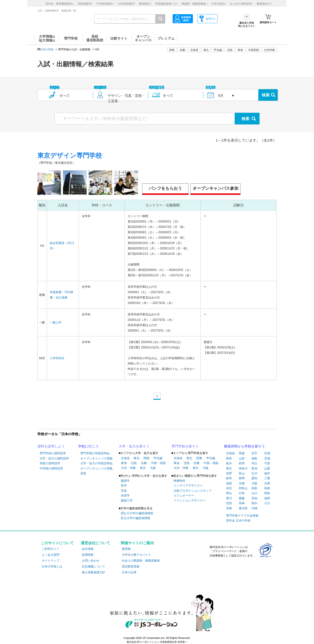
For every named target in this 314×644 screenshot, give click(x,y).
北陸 (134, 463)
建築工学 (127, 500)
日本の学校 (47, 49)
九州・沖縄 (128, 468)
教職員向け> (264, 4)
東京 (143, 468)
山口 (254, 493)
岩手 (254, 453)
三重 (267, 478)
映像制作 (179, 481)
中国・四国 (158, 463)
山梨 (267, 468)
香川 (229, 498)
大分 (267, 503)
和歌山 (243, 488)
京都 (242, 483)
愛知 (254, 478)
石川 (254, 473)
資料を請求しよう (51, 446)
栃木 (229, 463)
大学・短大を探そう (134, 446)
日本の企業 (129, 572)
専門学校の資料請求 (53, 453)
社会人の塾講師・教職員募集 (141, 561)
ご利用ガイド (51, 549)
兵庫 (267, 483)
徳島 (267, 493)
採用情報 (88, 555)
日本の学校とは (52, 566)
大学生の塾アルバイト (136, 555)
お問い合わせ (91, 561)
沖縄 (254, 508)
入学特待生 (57, 358)
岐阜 (229, 478)
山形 (242, 458)
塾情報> (145, 4)
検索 (266, 95)
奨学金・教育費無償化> (60, 4)
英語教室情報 (131, 566)
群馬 (242, 463)
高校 (83, 473)
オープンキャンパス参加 (215, 188)
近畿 (144, 463)
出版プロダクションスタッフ (193, 491)
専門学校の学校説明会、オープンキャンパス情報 (96, 456)
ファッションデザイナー (190, 500)
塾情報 (126, 549)
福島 (254, 458)
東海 (124, 463)
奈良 (229, 488)
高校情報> (85, 4)
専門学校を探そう (185, 446)
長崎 (242, 503)
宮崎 (229, 508)
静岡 (242, 478)
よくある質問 (51, 555)
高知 (254, 498)
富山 (242, 473)
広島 (242, 493)
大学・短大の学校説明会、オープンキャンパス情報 (98, 466)
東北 (136, 458)
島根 (267, 488)
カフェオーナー (184, 496)
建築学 (125, 481)
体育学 (125, 496)
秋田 (229, 458)
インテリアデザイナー (188, 486)
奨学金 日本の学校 (238, 521)
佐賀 (229, 503)
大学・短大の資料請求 (54, 458)
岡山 (229, 493)
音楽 (124, 491)
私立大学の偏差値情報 (136, 518)
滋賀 (229, 483)
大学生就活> (219, 4)
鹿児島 (243, 508)
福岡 (267, 498)
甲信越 (158, 458)
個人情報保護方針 (94, 572)
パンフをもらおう (165, 188)
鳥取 (254, 488)
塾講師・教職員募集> (194, 4)
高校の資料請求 (50, 463)
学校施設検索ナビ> (167, 4)
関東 (147, 458)
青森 (242, 453)
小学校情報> (126, 4)
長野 (229, 473)
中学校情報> (105, 4)
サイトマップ (51, 561)
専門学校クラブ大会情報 (242, 516)
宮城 (267, 453)
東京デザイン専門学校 (70, 155)
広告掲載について (94, 566)
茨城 (267, 458)
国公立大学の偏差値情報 (137, 513)
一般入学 (56, 322)
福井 (267, 473)
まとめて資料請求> (241, 4)
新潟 (254, 468)
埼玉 (254, 463)
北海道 (194, 50)
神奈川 (243, 468)
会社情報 (88, 549)
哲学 (124, 486)
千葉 (267, 463)
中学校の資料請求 (51, 468)
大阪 (153, 468)
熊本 (254, 503)
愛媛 (242, 498)
